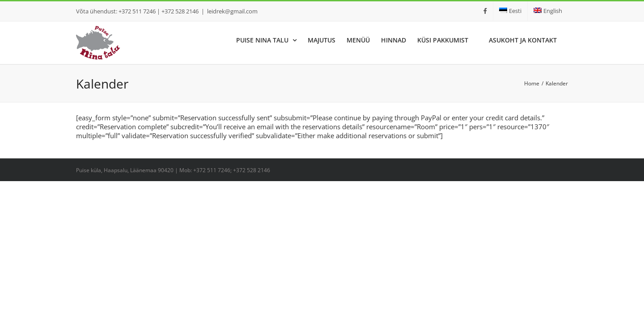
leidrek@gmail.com (232, 11)
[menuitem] (510, 11)
